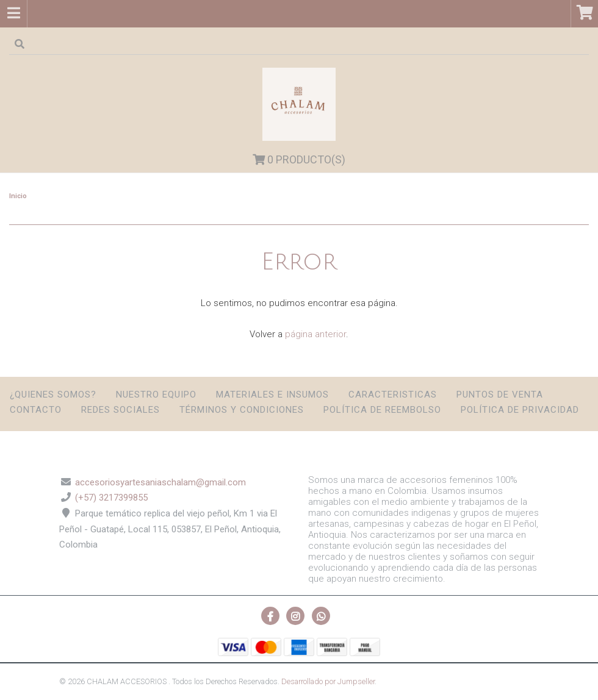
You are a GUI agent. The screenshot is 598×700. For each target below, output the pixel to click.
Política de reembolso (382, 410)
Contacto (36, 410)
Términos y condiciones (242, 410)
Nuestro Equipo (156, 395)
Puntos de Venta (500, 395)
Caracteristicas (393, 395)
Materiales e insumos (272, 395)
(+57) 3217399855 (111, 498)
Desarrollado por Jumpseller (328, 681)
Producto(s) (299, 159)
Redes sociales (121, 410)
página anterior (315, 334)
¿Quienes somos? (53, 395)
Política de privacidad (520, 410)
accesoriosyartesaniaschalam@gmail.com (160, 482)
